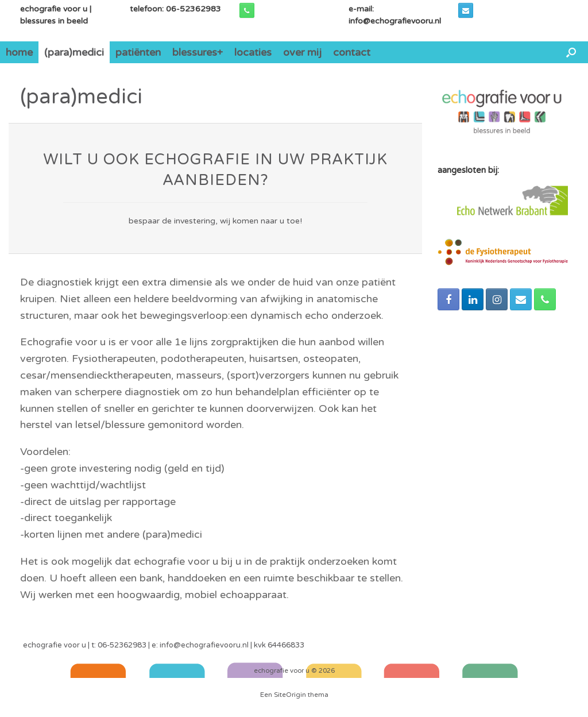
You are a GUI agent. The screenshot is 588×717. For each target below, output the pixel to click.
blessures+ (198, 52)
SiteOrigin (290, 695)
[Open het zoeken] (571, 52)
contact (352, 52)
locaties (253, 52)
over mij (302, 52)
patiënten (138, 52)
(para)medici (74, 52)
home (19, 52)
